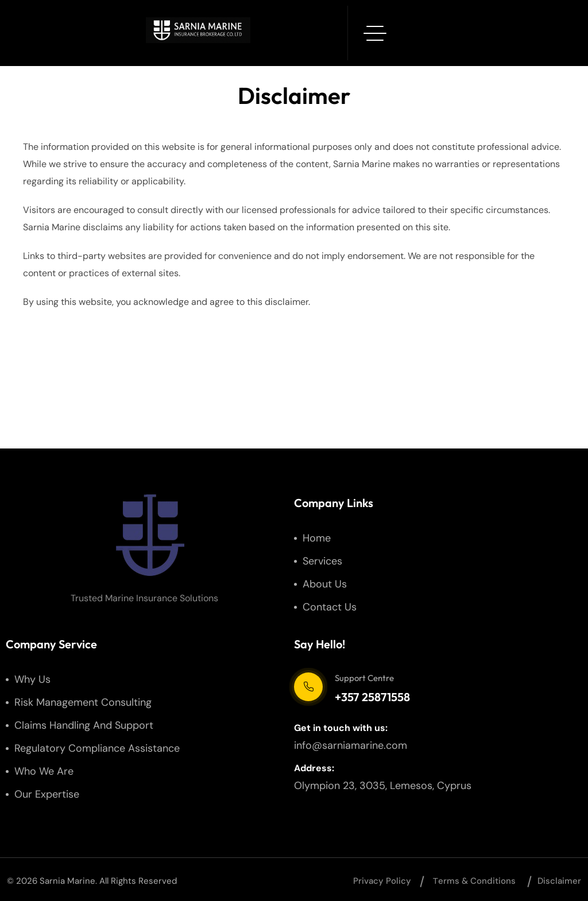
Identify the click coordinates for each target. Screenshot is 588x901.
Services (322, 561)
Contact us (330, 607)
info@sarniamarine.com (351, 745)
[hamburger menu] (375, 33)
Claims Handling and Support (84, 725)
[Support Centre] (308, 687)
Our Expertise (47, 794)
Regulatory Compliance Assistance (97, 748)
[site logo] (150, 535)
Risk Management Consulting (83, 702)
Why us (32, 679)
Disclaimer (559, 881)
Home (317, 538)
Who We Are (44, 771)
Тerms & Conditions (474, 881)
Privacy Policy (382, 881)
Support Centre (364, 678)
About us (325, 584)
